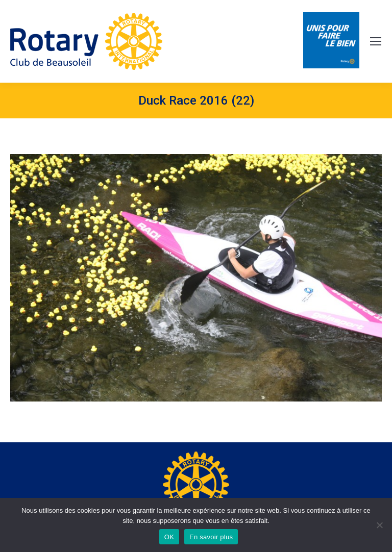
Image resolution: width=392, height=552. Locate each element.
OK (169, 537)
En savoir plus (211, 537)
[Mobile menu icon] (376, 41)
